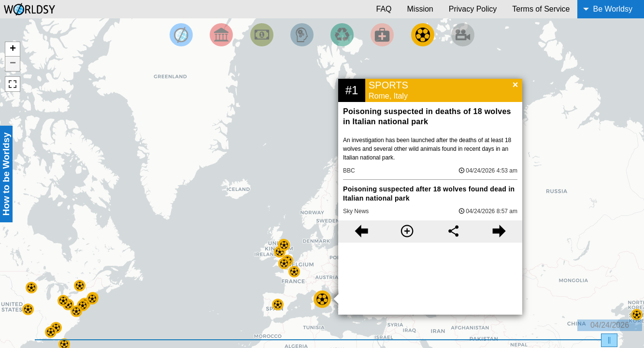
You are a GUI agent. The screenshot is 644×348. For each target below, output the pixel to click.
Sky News (356, 211)
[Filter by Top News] (181, 35)
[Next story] (499, 232)
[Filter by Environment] (342, 35)
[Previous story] (361, 232)
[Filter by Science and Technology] (302, 35)
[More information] (407, 232)
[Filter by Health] (382, 35)
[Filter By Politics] (221, 35)
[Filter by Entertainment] (463, 35)
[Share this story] (453, 232)
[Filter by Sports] (423, 35)
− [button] (13, 64)
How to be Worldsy (6, 174)
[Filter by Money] (262, 35)
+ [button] (13, 49)
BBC (349, 171)
